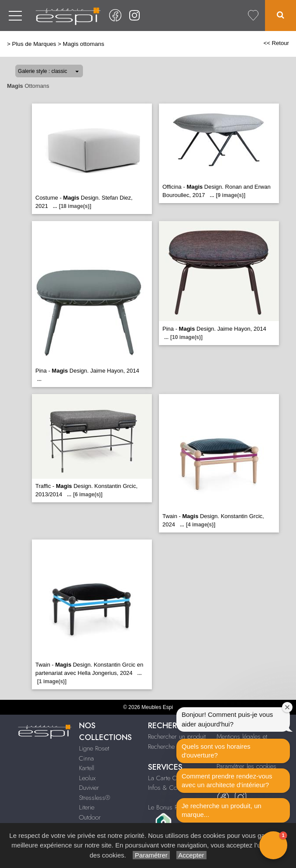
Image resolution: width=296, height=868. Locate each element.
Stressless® (95, 798)
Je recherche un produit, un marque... (222, 810)
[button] (273, 845)
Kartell (87, 768)
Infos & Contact (169, 788)
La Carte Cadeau (170, 778)
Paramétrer (151, 855)
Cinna (86, 758)
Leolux (87, 778)
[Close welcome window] (287, 707)
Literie (87, 807)
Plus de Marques (34, 44)
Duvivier (89, 788)
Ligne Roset (94, 748)
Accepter (191, 855)
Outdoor (90, 817)
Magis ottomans (84, 44)
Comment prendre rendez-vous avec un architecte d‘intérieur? (227, 780)
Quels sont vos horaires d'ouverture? (216, 751)
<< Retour (276, 43)
